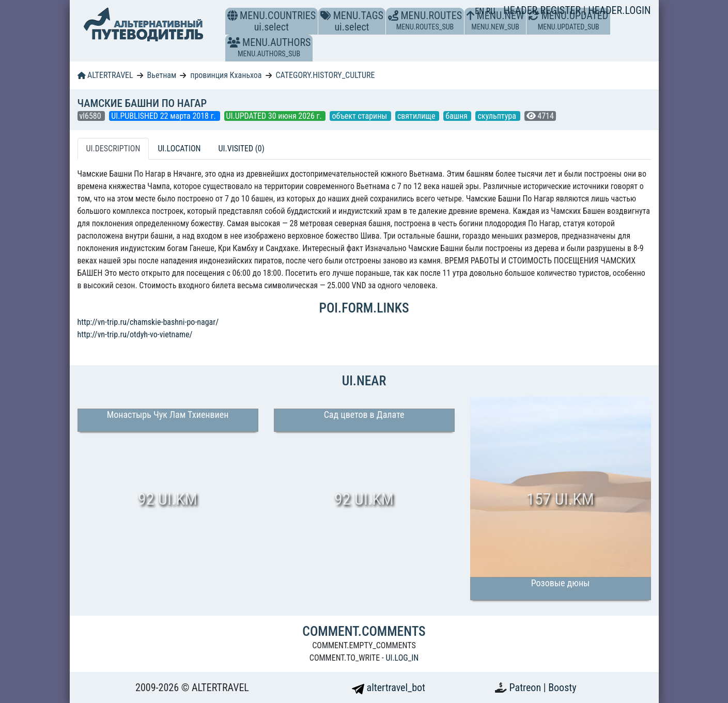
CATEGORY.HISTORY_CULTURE (325, 75)
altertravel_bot (389, 688)
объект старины (360, 116)
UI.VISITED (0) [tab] (241, 149)
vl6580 (91, 116)
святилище (417, 116)
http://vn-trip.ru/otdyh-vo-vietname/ (135, 334)
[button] (234, 42)
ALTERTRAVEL (105, 75)
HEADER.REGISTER (543, 10)
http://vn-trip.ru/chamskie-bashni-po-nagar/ (148, 322)
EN (481, 11)
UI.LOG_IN (402, 658)
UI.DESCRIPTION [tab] (113, 149)
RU (491, 11)
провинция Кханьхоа (226, 75)
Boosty (562, 688)
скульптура (498, 116)
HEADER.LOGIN (619, 10)
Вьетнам (162, 75)
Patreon (526, 688)
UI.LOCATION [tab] (179, 149)
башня (457, 116)
